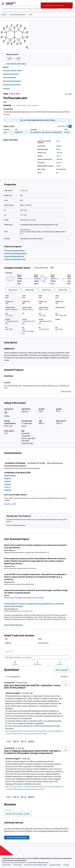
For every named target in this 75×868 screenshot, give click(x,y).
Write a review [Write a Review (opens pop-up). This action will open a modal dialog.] (21, 105)
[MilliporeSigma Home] (11, 4)
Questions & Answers (12, 85)
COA (10, 59)
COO (18, 59)
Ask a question (62, 670)
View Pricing (66, 391)
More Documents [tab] (55, 463)
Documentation (10, 78)
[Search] (71, 9)
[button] (66, 684)
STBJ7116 (7, 487)
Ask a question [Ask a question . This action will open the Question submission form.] (33, 105)
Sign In (22, 120)
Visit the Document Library (16, 525)
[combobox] (37, 9)
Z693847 (7, 383)
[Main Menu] (3, 4)
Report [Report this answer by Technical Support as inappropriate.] (31, 741)
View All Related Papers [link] (14, 625)
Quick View (13, 290)
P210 (58, 411)
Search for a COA (10, 504)
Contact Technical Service (17, 838)
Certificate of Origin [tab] (36, 463)
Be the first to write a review (19, 814)
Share (68, 94)
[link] (14, 251)
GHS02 (7, 416)
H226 (41, 411)
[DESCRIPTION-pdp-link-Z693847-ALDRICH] (37, 387)
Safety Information (11, 74)
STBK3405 (8, 484)
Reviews (7, 89)
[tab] (5, 15)
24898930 (59, 159)
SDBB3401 (8, 478)
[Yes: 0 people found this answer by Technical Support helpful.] (16, 742)
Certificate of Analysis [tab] (15, 463)
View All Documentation (16, 64)
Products (4, 15)
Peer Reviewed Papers (12, 81)
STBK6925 (8, 481)
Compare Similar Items (12, 70)
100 (21, 195)
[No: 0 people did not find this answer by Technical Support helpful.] (23, 742)
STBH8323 (8, 490)
